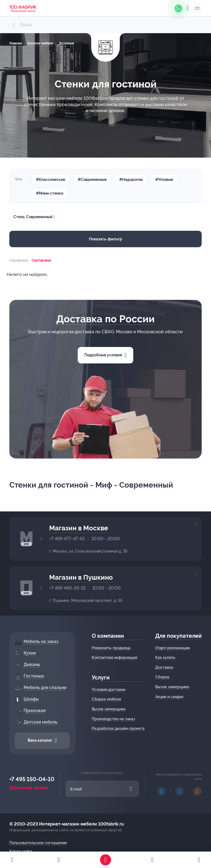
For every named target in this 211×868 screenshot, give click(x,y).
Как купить (165, 658)
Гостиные (66, 43)
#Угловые (164, 180)
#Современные (92, 180)
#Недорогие (131, 180)
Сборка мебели (106, 699)
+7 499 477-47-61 (67, 539)
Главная (16, 43)
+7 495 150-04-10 (32, 779)
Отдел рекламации (173, 648)
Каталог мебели (40, 43)
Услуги (101, 678)
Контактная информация (114, 658)
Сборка (162, 677)
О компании (108, 636)
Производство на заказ (113, 719)
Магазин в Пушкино (81, 577)
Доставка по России (105, 319)
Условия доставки (109, 690)
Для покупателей (178, 636)
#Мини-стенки (50, 193)
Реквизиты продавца (111, 648)
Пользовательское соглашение (38, 843)
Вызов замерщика (109, 709)
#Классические (51, 180)
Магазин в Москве (79, 528)
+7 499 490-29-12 (67, 588)
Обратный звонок (29, 788)
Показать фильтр (105, 239)
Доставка (164, 667)
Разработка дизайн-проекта (118, 728)
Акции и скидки (169, 697)
